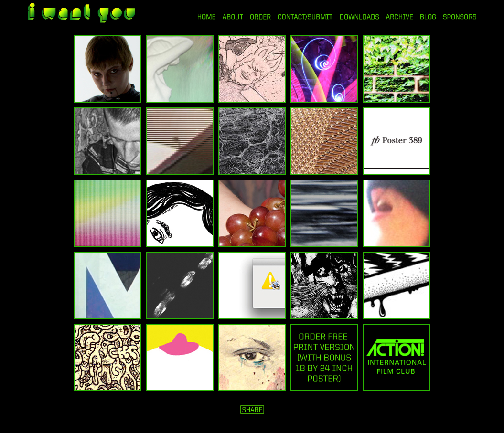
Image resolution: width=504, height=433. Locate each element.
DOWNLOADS (359, 17)
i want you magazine (81, 14)
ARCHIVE (400, 17)
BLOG (428, 17)
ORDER (260, 17)
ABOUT (233, 17)
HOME (207, 17)
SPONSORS (460, 17)
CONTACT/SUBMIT (306, 17)
